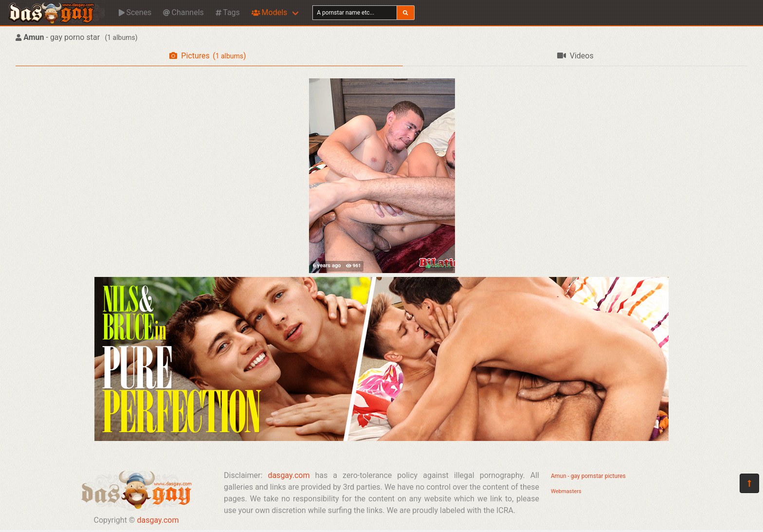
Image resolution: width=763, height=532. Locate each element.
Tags (228, 12)
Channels (183, 12)
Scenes (135, 12)
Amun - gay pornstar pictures (588, 476)
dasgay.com (158, 520)
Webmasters (566, 491)
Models (269, 12)
